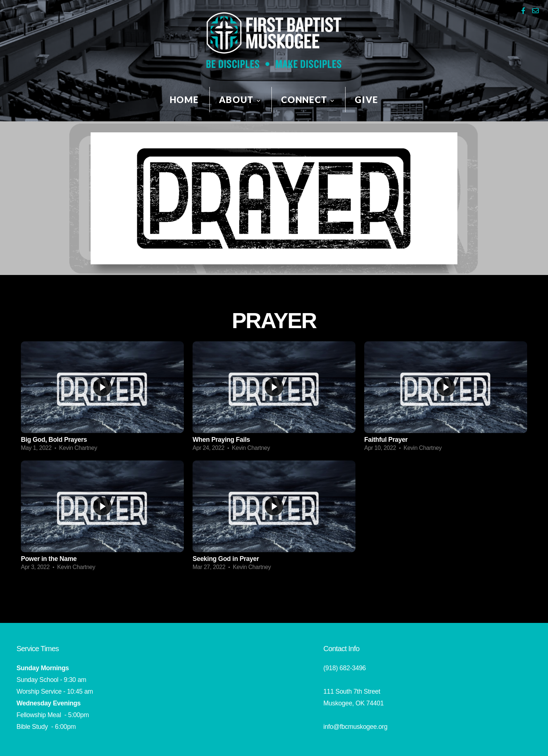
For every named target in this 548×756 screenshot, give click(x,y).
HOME (184, 100)
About (240, 100)
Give (366, 100)
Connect (308, 100)
